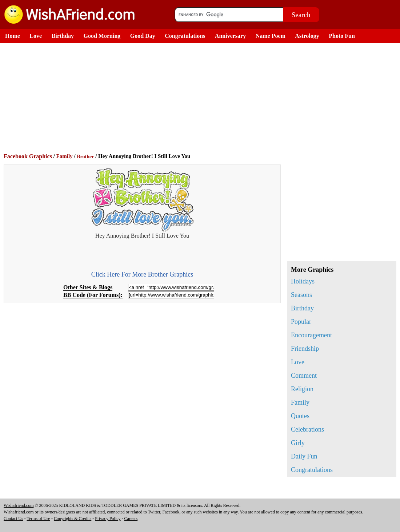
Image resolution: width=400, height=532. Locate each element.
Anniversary (230, 36)
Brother (85, 157)
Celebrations (307, 429)
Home (13, 36)
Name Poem (271, 36)
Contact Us (13, 519)
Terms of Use (38, 519)
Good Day (143, 36)
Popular (301, 322)
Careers (131, 519)
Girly (298, 443)
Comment (304, 376)
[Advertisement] (202, 98)
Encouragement (311, 335)
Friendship (305, 349)
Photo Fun (342, 36)
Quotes (300, 416)
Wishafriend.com (19, 505)
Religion (302, 389)
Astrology (307, 36)
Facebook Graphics (28, 156)
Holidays (303, 281)
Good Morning (102, 36)
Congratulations (185, 36)
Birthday (63, 36)
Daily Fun (304, 456)
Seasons (301, 295)
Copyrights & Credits (73, 519)
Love (36, 36)
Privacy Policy (108, 519)
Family (65, 156)
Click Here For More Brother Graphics (142, 274)
